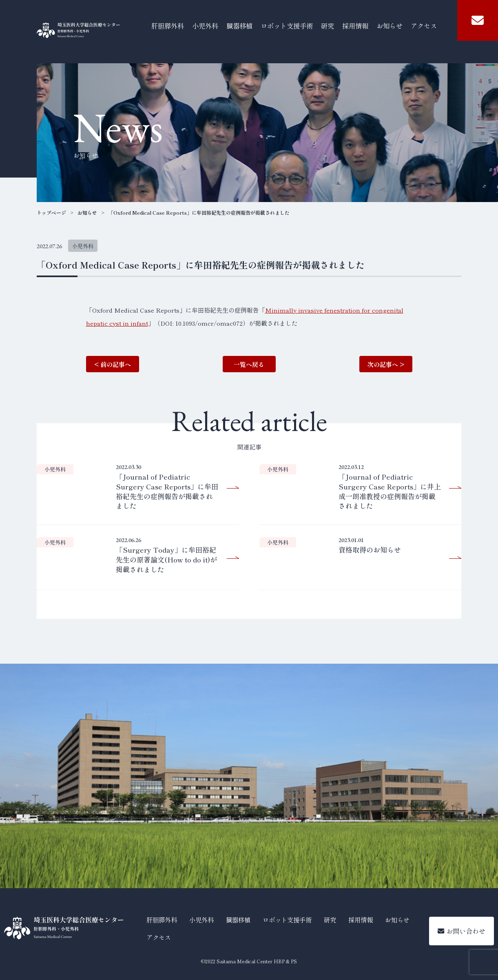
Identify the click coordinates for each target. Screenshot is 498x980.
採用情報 (355, 26)
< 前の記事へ (113, 364)
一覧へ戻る (249, 364)
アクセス (424, 26)
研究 (328, 26)
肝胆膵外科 (168, 26)
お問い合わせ (461, 931)
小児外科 (205, 26)
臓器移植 (239, 26)
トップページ (51, 213)
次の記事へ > (386, 364)
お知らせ (390, 26)
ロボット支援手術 (287, 26)
